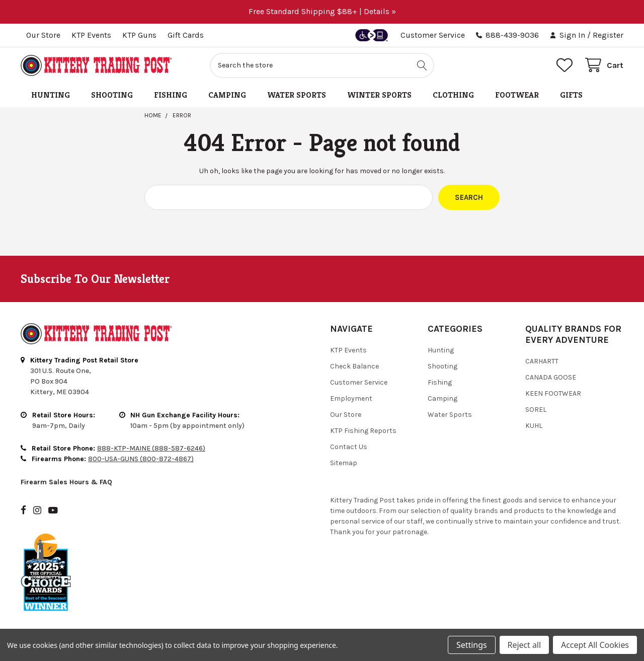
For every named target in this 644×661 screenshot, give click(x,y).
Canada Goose (551, 377)
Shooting (112, 95)
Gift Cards (186, 35)
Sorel (536, 410)
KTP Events (91, 35)
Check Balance (354, 366)
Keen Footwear (553, 393)
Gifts (571, 95)
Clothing (453, 95)
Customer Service (433, 35)
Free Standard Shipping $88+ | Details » (322, 11)
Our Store (43, 35)
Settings (471, 645)
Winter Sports (379, 95)
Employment (351, 398)
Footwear (517, 95)
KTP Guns (139, 35)
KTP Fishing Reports (363, 431)
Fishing (171, 95)
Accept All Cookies (595, 645)
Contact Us (349, 447)
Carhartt (542, 361)
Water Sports (297, 95)
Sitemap (344, 463)
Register (608, 35)
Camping (227, 95)
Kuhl (534, 426)
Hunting (51, 95)
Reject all (524, 645)
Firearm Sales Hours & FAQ (66, 482)
